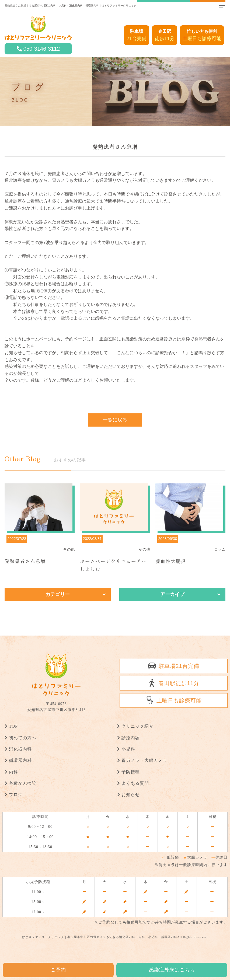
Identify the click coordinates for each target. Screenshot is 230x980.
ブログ (16, 795)
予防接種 (131, 772)
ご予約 (58, 970)
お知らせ (131, 795)
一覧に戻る (115, 420)
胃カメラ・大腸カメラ (144, 760)
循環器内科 (20, 760)
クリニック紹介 (137, 726)
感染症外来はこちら (172, 970)
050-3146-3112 (42, 49)
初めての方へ (23, 737)
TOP (13, 726)
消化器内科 (20, 749)
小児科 (128, 749)
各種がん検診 (23, 783)
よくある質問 (135, 783)
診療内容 (131, 737)
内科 (13, 772)
